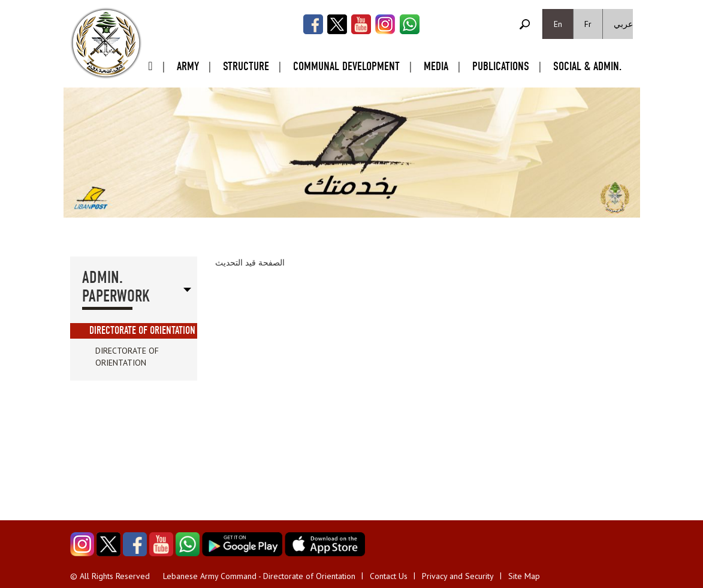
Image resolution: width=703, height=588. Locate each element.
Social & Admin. (587, 66)
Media (436, 66)
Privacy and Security (458, 576)
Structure (246, 66)
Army (188, 66)
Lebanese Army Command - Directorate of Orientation (259, 576)
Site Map (524, 576)
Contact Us (389, 576)
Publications (501, 66)
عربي (623, 24)
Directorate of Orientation (142, 331)
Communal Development (346, 66)
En (558, 24)
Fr (588, 24)
